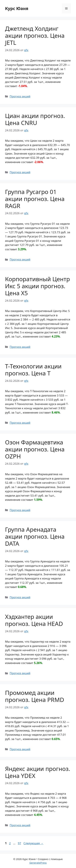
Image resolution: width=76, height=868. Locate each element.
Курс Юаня (17, 8)
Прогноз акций (20, 96)
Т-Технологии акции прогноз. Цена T (33, 370)
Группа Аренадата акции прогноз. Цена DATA (35, 536)
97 (20, 843)
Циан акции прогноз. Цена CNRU (35, 119)
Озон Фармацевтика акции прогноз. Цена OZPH (35, 449)
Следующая (33, 843)
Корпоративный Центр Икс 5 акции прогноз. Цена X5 (37, 286)
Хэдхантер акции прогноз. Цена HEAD (34, 620)
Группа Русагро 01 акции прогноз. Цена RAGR (35, 199)
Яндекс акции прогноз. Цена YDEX (38, 772)
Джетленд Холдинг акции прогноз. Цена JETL (35, 36)
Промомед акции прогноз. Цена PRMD (35, 696)
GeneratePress (38, 863)
